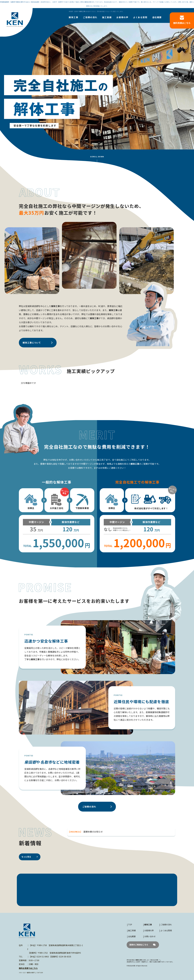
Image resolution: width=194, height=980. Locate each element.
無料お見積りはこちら (28, 968)
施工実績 (107, 17)
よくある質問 (140, 17)
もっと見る (26, 857)
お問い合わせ (150, 936)
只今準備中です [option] (28, 383)
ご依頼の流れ (90, 17)
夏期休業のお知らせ (93, 832)
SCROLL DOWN (97, 157)
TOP (130, 925)
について (32, 343)
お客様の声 (122, 17)
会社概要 (157, 17)
